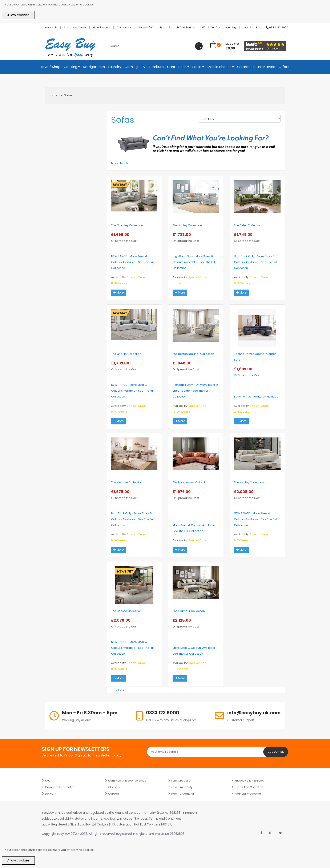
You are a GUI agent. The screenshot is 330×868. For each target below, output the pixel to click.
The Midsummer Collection (191, 482)
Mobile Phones (219, 67)
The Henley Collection (249, 482)
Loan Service (252, 27)
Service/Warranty (150, 27)
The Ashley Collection (187, 225)
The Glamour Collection (189, 611)
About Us (51, 27)
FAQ (48, 781)
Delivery (51, 794)
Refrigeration (94, 67)
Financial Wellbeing (248, 794)
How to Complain (183, 794)
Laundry (115, 67)
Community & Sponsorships (127, 781)
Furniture (156, 67)
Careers (114, 794)
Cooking (71, 67)
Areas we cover (75, 27)
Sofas (197, 67)
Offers (284, 67)
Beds (182, 67)
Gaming (131, 67)
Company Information (60, 787)
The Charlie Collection (126, 354)
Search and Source (182, 27)
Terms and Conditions (249, 787)
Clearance (246, 67)
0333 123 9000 (277, 27)
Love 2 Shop (51, 67)
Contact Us (124, 27)
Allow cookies (18, 15)
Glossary (114, 787)
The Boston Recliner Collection (193, 354)
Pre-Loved (267, 67)
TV (143, 67)
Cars (171, 67)
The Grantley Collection (127, 225)
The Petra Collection (248, 225)
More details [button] (120, 163)
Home (53, 95)
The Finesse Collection (126, 611)
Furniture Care (181, 781)
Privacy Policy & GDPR (249, 781)
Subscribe (275, 752)
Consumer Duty (182, 787)
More (119, 293)
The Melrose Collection (127, 482)
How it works (102, 27)
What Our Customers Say (219, 27)
